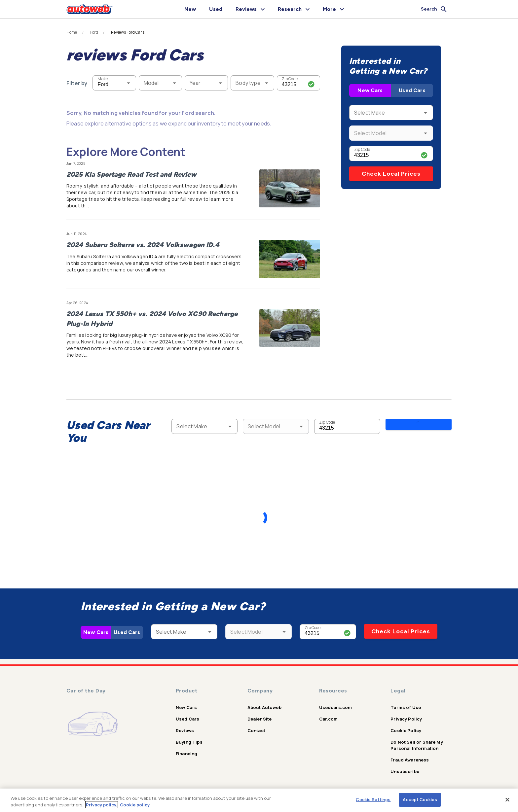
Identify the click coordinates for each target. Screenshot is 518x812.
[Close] (507, 799)
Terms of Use (406, 702)
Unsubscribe (405, 766)
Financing (186, 749)
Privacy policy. (102, 805)
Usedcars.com (336, 702)
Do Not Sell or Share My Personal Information (417, 740)
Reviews (185, 725)
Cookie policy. (135, 805)
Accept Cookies (420, 799)
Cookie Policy (406, 725)
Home (72, 32)
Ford (94, 32)
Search (418, 426)
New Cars (370, 90)
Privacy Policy (406, 714)
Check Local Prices (391, 174)
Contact (256, 725)
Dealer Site (260, 714)
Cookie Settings (373, 799)
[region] (259, 800)
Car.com (329, 714)
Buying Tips (189, 737)
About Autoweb (264, 702)
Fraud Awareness (410, 755)
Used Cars (412, 90)
